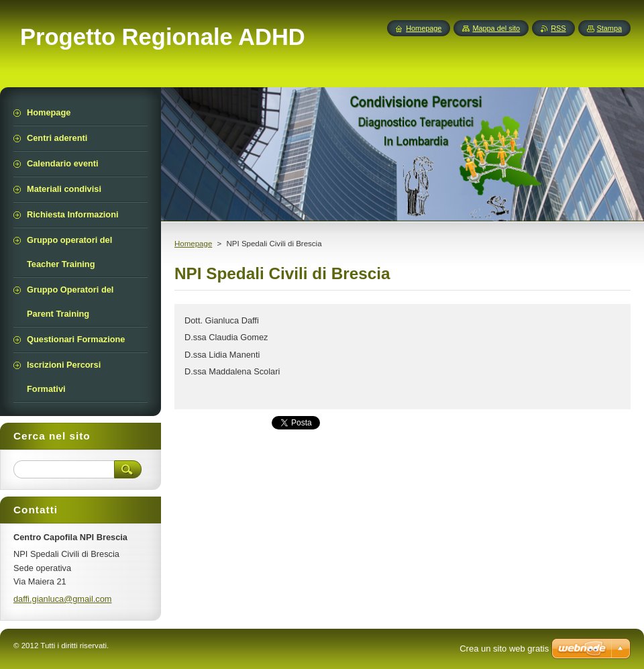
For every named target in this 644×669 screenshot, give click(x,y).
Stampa (609, 28)
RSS (558, 28)
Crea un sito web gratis (504, 649)
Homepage (193, 244)
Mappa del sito (496, 28)
